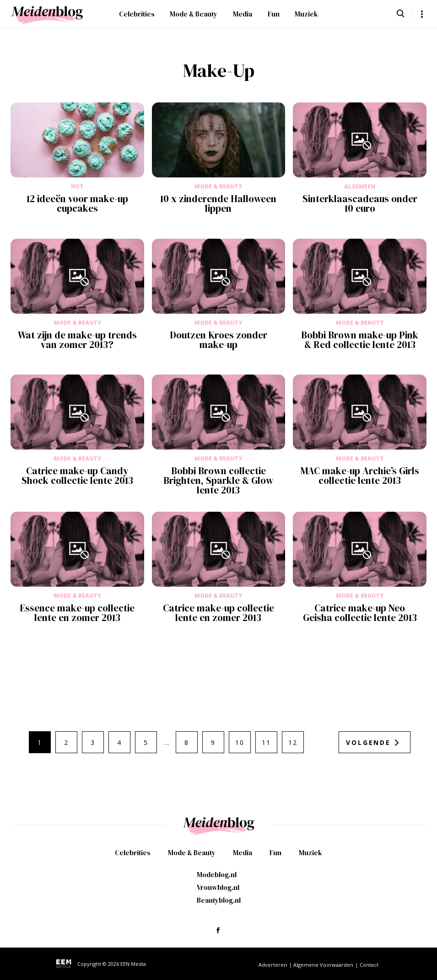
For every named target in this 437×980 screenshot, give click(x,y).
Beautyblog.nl (219, 900)
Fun (274, 14)
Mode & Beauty (194, 14)
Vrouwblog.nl (218, 887)
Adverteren (273, 965)
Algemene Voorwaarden (323, 965)
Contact (369, 965)
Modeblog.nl (217, 875)
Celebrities (137, 14)
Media (243, 14)
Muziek (306, 14)
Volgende (368, 742)
